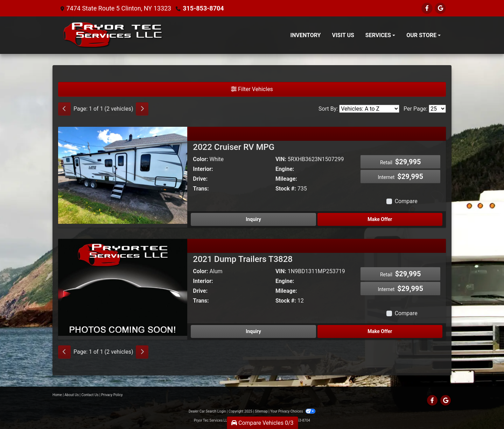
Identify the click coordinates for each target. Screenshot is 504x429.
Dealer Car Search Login (207, 411)
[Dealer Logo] (113, 35)
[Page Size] (437, 109)
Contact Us (90, 395)
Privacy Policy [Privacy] (112, 395)
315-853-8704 (203, 8)
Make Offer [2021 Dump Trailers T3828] (380, 331)
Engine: (285, 169)
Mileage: (286, 179)
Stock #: (286, 189)
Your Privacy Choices (293, 411)
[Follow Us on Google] (440, 8)
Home (57, 395)
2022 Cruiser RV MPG (234, 147)
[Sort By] (369, 109)
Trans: (201, 189)
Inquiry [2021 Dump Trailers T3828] (253, 331)
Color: (200, 159)
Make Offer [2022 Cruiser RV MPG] (380, 219)
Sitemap (261, 411)
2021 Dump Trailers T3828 (243, 259)
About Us (72, 395)
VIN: (281, 159)
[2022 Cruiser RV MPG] (123, 175)
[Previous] (64, 109)
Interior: (203, 169)
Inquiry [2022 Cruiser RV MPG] (253, 219)
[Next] (142, 109)
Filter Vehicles (252, 89)
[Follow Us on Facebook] (427, 8)
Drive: (200, 179)
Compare (406, 201)
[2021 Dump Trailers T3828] (123, 287)
